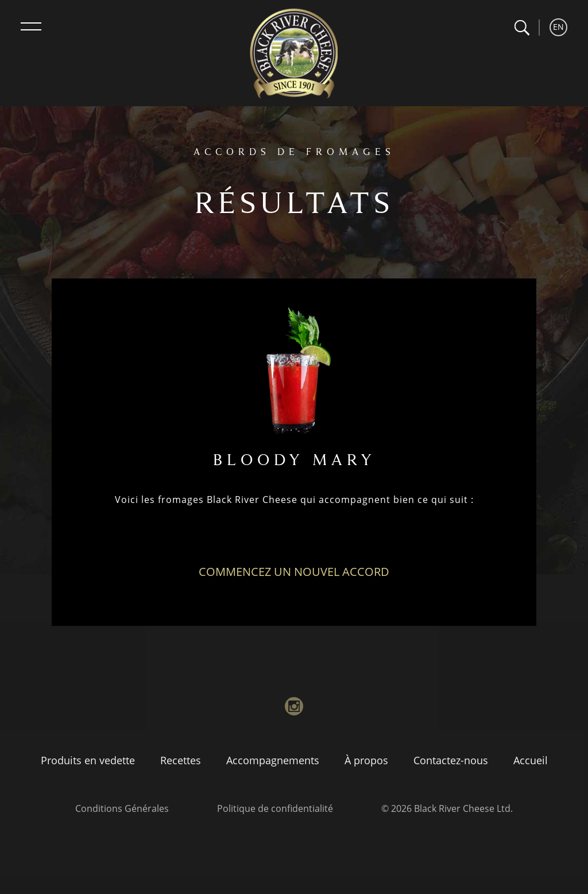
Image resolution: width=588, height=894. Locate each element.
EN (558, 27)
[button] (522, 28)
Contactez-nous (451, 760)
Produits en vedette (88, 760)
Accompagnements (273, 760)
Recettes (181, 760)
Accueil (531, 760)
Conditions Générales (122, 808)
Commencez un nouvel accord (294, 572)
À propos (366, 760)
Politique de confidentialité (275, 808)
